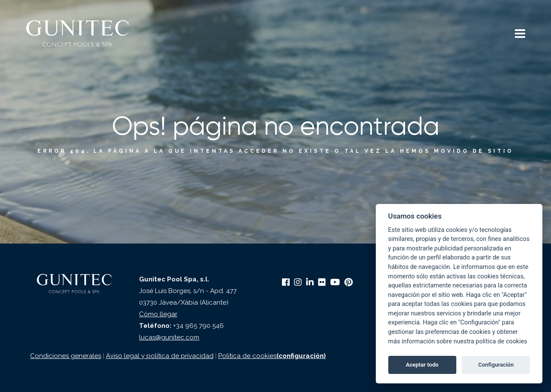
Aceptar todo (422, 365)
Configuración (496, 365)
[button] (520, 35)
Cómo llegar (158, 314)
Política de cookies (247, 356)
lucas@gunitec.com (169, 337)
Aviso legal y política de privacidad (160, 356)
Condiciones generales (66, 356)
